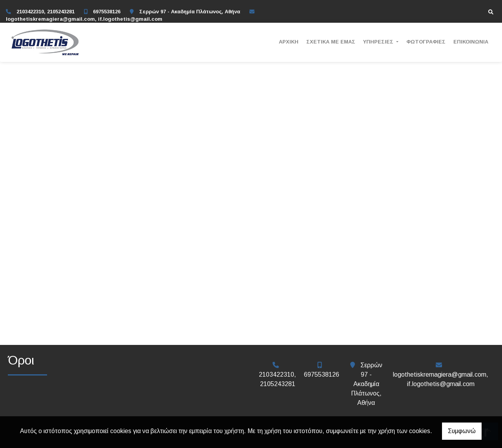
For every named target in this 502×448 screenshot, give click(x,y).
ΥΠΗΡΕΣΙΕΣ (379, 42)
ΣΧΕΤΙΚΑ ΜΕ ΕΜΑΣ (331, 42)
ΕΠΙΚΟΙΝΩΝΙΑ (471, 42)
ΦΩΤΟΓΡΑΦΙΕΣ (426, 42)
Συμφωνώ (462, 431)
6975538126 (107, 12)
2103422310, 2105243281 (45, 12)
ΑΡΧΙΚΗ (289, 42)
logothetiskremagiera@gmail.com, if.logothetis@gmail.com (84, 19)
